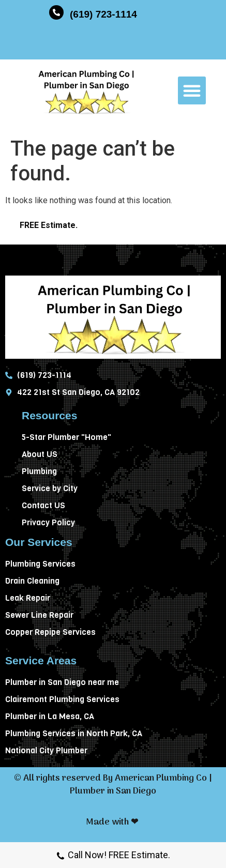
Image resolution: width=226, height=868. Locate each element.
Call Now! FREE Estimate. (113, 856)
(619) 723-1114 (103, 14)
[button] (192, 90)
